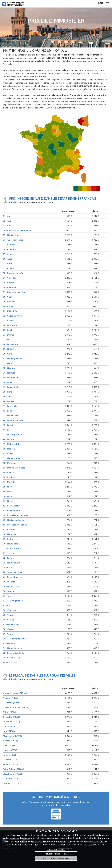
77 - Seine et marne (12, 577)
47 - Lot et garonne (12, 434)
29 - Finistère (9, 349)
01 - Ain (7, 216)
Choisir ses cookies (56, 849)
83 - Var (7, 605)
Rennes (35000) (10, 764)
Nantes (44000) (11, 741)
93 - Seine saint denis (13, 653)
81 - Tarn (7, 596)
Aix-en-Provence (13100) (15, 693)
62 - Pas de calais (11, 506)
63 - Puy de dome (11, 510)
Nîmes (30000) (10, 750)
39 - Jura (7, 396)
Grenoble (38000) (11, 717)
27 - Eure (7, 339)
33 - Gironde (9, 368)
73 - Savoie (8, 558)
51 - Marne (8, 453)
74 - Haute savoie (12, 563)
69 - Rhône (8, 539)
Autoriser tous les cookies (56, 858)
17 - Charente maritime (14, 292)
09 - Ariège (8, 254)
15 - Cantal (8, 282)
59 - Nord (8, 491)
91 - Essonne (9, 643)
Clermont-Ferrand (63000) (16, 707)
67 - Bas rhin (9, 529)
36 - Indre (8, 382)
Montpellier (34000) (13, 736)
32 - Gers (7, 363)
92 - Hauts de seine (12, 648)
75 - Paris (8, 567)
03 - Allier (8, 225)
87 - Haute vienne (12, 624)
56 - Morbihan (10, 477)
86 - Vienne (8, 620)
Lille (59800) (9, 726)
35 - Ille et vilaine (11, 377)
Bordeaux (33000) (12, 703)
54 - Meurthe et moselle (15, 468)
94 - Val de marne (11, 658)
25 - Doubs (8, 330)
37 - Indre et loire (11, 387)
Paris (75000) (9, 755)
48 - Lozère (8, 439)
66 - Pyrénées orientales (15, 525)
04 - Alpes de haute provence (17, 230)
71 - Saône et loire (12, 548)
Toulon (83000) (10, 779)
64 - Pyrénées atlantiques (16, 515)
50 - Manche (9, 449)
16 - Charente (10, 287)
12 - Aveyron (9, 268)
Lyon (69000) (9, 731)
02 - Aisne (8, 221)
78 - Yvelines (9, 582)
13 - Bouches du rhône (14, 273)
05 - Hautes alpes (11, 235)
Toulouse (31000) (11, 783)
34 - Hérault (9, 373)
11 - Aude (8, 263)
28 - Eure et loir (11, 344)
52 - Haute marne (11, 458)
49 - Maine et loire (12, 444)
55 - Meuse (8, 472)
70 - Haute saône (11, 544)
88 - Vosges (9, 629)
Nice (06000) (9, 745)
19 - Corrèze (9, 301)
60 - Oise (7, 496)
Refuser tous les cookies (56, 854)
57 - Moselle (9, 482)
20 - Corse (8, 306)
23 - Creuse (9, 320)
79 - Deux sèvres (11, 586)
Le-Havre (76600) (11, 722)
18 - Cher (7, 297)
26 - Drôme (8, 335)
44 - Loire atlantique (13, 420)
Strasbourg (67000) (12, 774)
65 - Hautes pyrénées (13, 520)
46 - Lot (7, 430)
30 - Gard (8, 354)
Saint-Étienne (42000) (14, 769)
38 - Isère (7, 392)
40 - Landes (9, 401)
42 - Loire (8, 411)
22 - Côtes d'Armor (12, 316)
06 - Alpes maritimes (13, 240)
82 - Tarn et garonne (13, 601)
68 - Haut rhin (10, 534)
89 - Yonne (8, 634)
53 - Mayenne (9, 463)
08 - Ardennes (10, 249)
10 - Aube (8, 259)
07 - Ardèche (9, 244)
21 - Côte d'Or (10, 311)
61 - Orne (8, 501)
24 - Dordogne (10, 325)
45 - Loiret (8, 425)
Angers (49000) (10, 698)
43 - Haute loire (11, 415)
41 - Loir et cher (11, 406)
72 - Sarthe (8, 553)
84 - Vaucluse (9, 610)
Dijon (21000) (10, 712)
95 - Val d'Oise (10, 662)
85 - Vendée (9, 615)
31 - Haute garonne (12, 358)
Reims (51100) (10, 760)
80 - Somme (9, 591)
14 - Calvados (10, 278)
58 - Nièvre (8, 487)
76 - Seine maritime (12, 572)
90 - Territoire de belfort (15, 639)
